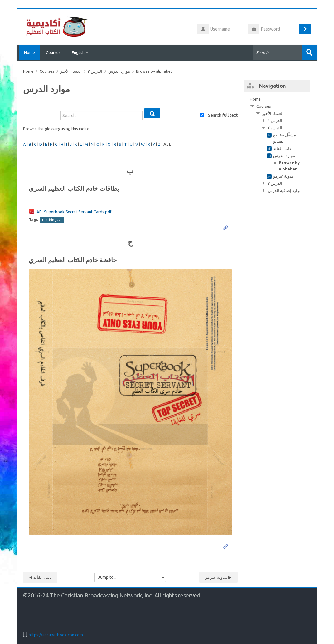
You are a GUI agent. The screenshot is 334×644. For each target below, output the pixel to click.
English (80, 52)
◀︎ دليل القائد (40, 577)
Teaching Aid (52, 219)
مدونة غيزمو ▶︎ (218, 577)
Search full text (223, 115)
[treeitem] (277, 144)
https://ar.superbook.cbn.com (56, 634)
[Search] (101, 115)
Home (29, 52)
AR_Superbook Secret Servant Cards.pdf (74, 211)
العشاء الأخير (273, 113)
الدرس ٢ (95, 71)
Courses (53, 52)
